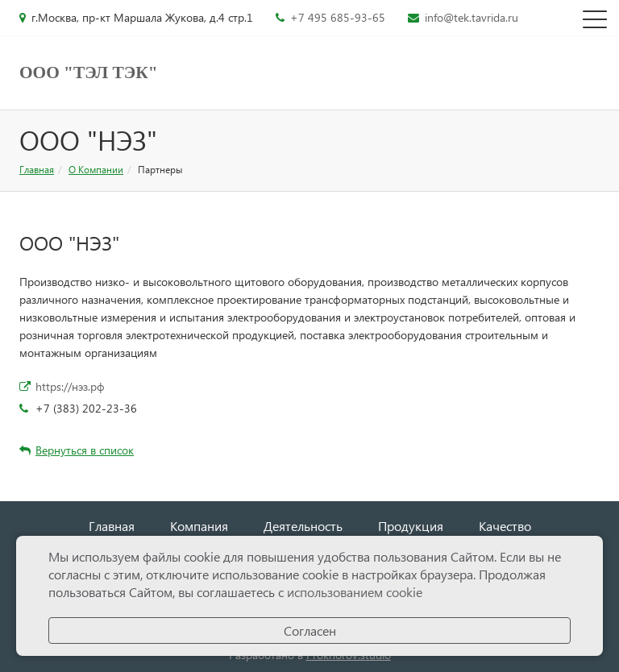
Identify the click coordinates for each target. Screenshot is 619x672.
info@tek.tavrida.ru (472, 17)
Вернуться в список (77, 450)
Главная (37, 170)
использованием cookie (355, 592)
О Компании (96, 170)
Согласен (310, 631)
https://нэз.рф (70, 386)
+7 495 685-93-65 (338, 17)
